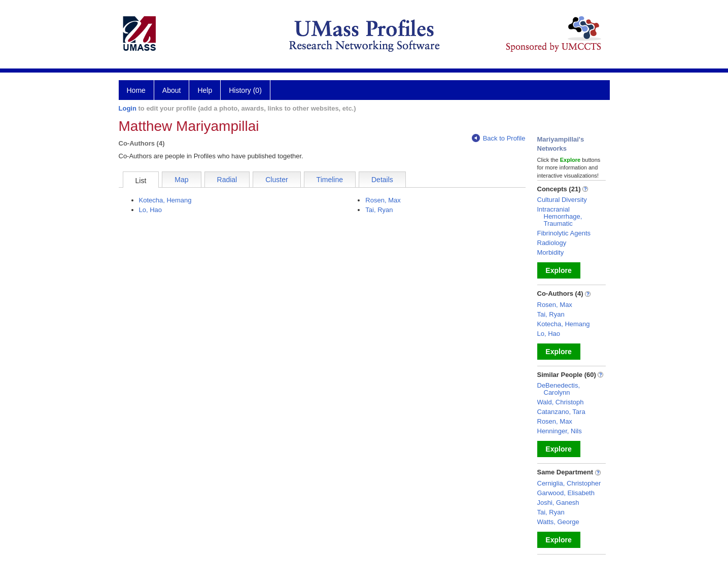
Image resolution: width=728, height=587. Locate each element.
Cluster (276, 180)
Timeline (330, 180)
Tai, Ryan (379, 210)
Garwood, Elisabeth (566, 493)
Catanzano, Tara (561, 412)
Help (205, 90)
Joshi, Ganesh (558, 503)
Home (136, 90)
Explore (558, 270)
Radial (227, 180)
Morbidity (551, 252)
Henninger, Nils (560, 431)
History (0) (245, 90)
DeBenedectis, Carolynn (559, 389)
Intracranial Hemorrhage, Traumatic (560, 216)
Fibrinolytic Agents (564, 233)
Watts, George (558, 522)
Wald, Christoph (561, 402)
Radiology (552, 243)
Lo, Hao (151, 210)
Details (382, 180)
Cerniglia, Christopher (569, 483)
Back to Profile (499, 138)
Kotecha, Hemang (165, 200)
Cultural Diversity (562, 200)
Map (181, 180)
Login (128, 108)
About (172, 90)
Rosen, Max (383, 200)
